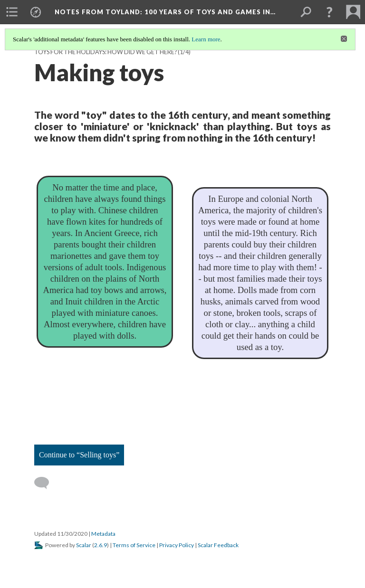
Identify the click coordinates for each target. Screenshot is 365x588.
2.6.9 (101, 545)
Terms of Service (134, 545)
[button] (329, 12)
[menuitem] (12, 12)
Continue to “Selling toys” (79, 455)
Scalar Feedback (218, 545)
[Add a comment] (46, 483)
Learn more (206, 39)
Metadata (103, 534)
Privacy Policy (177, 545)
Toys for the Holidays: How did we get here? (106, 52)
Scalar (84, 545)
